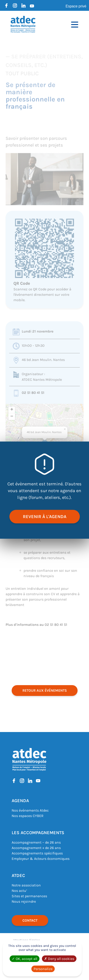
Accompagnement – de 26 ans (36, 842)
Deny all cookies (59, 959)
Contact (30, 920)
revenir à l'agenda (45, 516)
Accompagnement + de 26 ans (36, 848)
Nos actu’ (19, 891)
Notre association (26, 885)
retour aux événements (45, 690)
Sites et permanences (29, 896)
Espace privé (76, 6)
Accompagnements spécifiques (37, 853)
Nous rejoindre (24, 901)
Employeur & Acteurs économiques (41, 859)
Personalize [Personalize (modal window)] (43, 969)
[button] (65, 429)
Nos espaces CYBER (28, 816)
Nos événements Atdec (30, 810)
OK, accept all (25, 959)
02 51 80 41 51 (33, 393)
